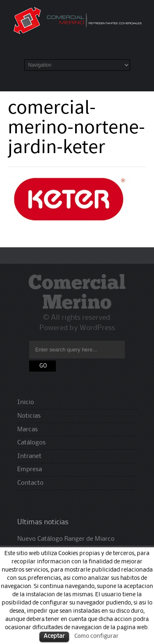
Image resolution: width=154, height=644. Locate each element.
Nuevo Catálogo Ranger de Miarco (66, 539)
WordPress (97, 328)
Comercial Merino (77, 294)
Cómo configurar (97, 636)
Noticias (29, 416)
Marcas (28, 430)
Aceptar (54, 636)
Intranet (29, 456)
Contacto (30, 483)
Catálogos (31, 443)
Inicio (26, 402)
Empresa (30, 470)
